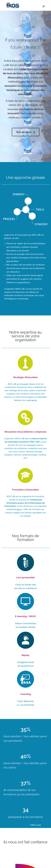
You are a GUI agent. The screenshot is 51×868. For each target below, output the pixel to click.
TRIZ (32, 442)
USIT (38, 442)
